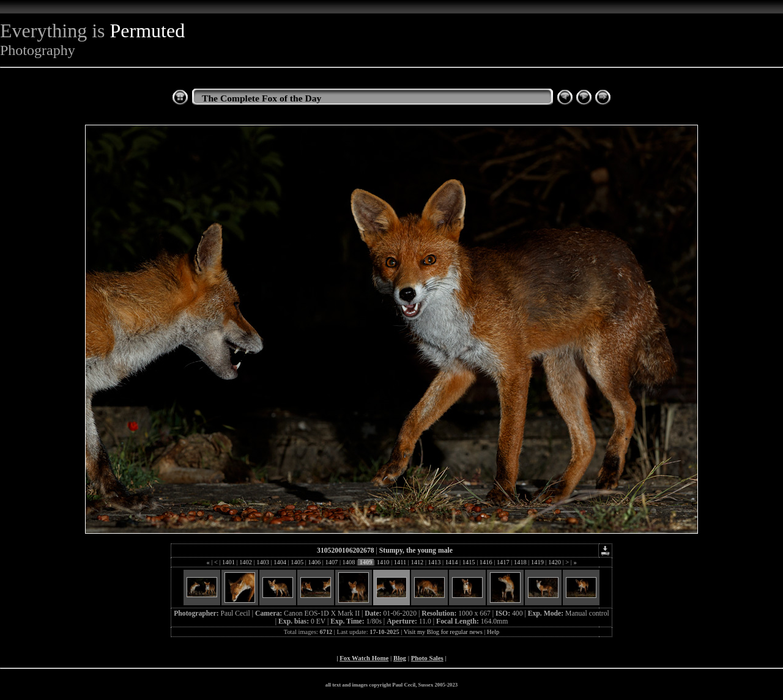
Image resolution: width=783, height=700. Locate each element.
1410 (383, 562)
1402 (246, 562)
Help (493, 632)
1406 (314, 562)
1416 (486, 562)
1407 (332, 562)
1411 (400, 562)
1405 (297, 562)
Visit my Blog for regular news (443, 632)
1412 (417, 562)
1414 (451, 562)
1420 (555, 562)
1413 (434, 562)
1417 (503, 562)
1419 (537, 562)
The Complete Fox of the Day (262, 98)
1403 (263, 562)
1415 (469, 562)
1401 (228, 562)
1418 (520, 562)
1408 (349, 562)
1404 (280, 562)
